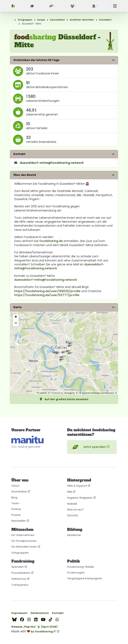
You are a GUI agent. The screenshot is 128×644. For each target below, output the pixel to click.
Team (15, 503)
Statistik (72, 504)
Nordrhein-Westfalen (82, 20)
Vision (15, 486)
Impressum (19, 613)
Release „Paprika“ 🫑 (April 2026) (34, 627)
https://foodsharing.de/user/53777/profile (47, 295)
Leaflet (42, 393)
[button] (52, 6)
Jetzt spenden (89, 447)
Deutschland (57, 20)
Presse (16, 515)
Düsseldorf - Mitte (31, 24)
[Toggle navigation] (115, 6)
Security (72, 515)
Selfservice (19, 579)
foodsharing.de (51, 241)
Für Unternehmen (23, 535)
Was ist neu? (75, 510)
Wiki (70, 492)
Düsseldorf (105, 20)
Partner (16, 509)
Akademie (74, 535)
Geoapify (69, 393)
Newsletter (19, 521)
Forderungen (76, 573)
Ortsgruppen (25, 20)
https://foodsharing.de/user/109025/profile (47, 291)
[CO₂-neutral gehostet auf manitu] (27, 440)
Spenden (18, 567)
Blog (14, 498)
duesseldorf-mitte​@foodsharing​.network (52, 163)
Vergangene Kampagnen (85, 578)
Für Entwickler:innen (24, 547)
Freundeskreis (21, 573)
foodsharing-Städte (81, 567)
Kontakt (58, 613)
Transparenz (20, 585)
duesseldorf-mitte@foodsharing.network (46, 280)
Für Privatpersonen (24, 541)
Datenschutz (40, 613)
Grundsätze (19, 492)
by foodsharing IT (43, 631)
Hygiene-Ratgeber (80, 498)
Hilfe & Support (77, 486)
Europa (41, 20)
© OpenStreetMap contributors (97, 393)
